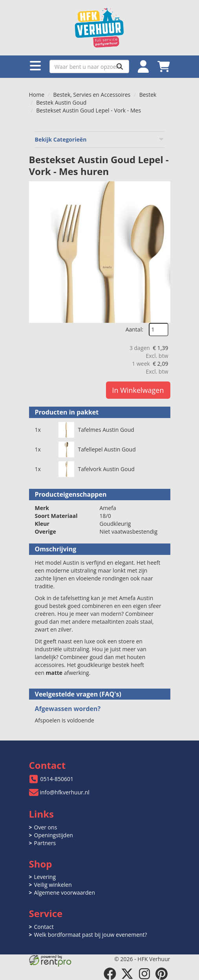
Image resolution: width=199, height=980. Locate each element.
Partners (45, 843)
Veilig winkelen (53, 885)
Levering (45, 877)
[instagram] (144, 974)
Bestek (148, 95)
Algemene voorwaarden (65, 892)
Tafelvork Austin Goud (106, 469)
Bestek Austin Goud (61, 102)
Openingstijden (54, 835)
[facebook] (110, 974)
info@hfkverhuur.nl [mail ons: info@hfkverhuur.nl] (65, 792)
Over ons (46, 827)
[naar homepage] (100, 28)
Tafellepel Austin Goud (107, 449)
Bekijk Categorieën (100, 139)
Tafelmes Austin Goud (106, 430)
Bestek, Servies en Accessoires (92, 95)
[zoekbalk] (89, 66)
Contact (44, 927)
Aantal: (134, 329)
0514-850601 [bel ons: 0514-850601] (57, 779)
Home (37, 95)
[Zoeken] (120, 66)
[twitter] (127, 974)
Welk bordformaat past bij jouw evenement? (91, 935)
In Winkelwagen (138, 390)
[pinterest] (162, 974)
